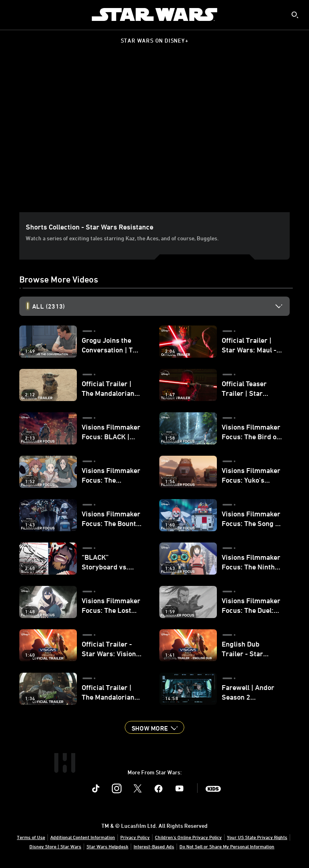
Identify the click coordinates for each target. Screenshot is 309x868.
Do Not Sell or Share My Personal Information (227, 846)
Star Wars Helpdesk (107, 846)
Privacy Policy (135, 837)
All (48, 306)
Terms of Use (31, 837)
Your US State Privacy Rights (257, 837)
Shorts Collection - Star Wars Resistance (90, 227)
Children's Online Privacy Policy (188, 837)
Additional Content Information (83, 837)
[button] (154, 727)
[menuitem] (13, 14)
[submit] (295, 15)
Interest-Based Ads (154, 846)
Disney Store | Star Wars (55, 846)
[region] (156, 136)
